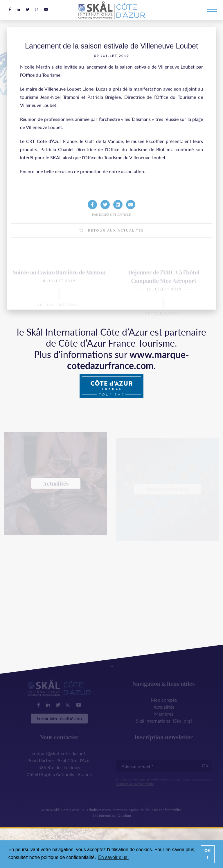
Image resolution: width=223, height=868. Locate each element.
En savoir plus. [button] (113, 857)
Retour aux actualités (112, 238)
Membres (164, 714)
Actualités (164, 707)
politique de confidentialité (135, 784)
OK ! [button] (208, 854)
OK (205, 765)
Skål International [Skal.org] (164, 721)
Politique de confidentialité (160, 810)
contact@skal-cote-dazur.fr (59, 753)
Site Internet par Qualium (112, 816)
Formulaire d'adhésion (59, 718)
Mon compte (164, 700)
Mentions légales (125, 810)
